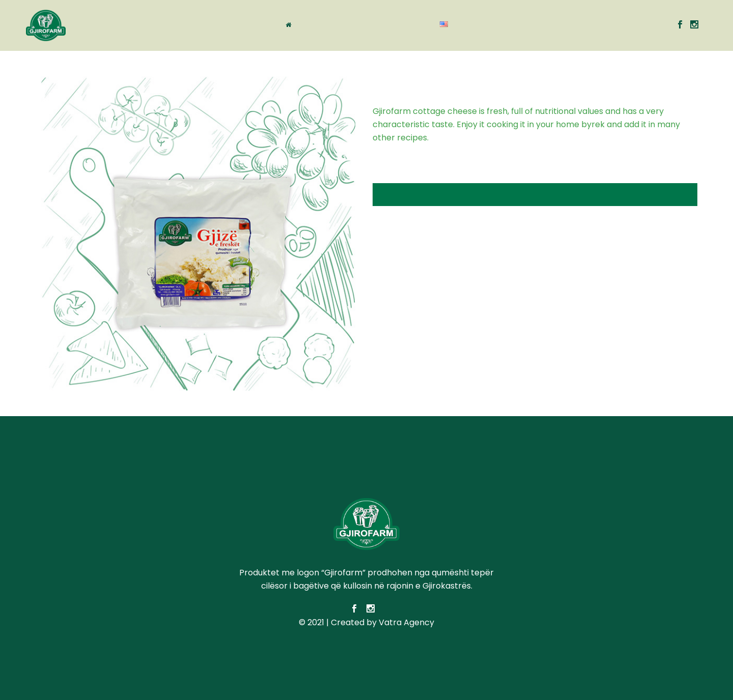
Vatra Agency (406, 622)
